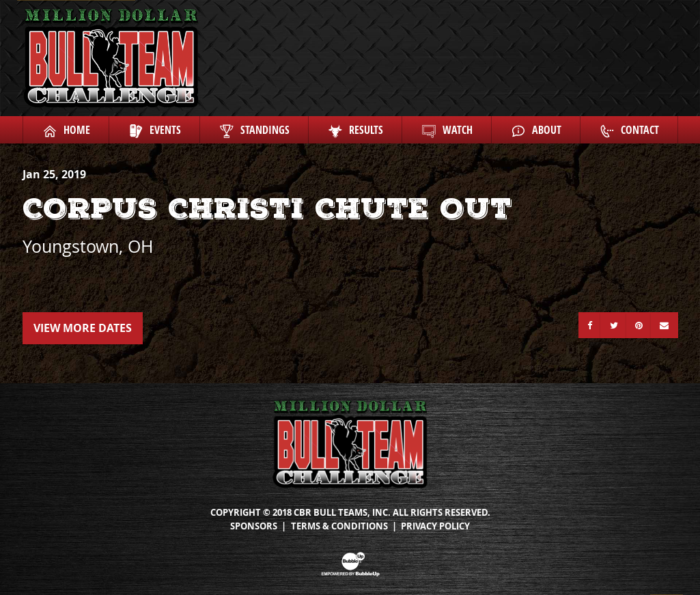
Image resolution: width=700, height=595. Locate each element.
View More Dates (83, 328)
